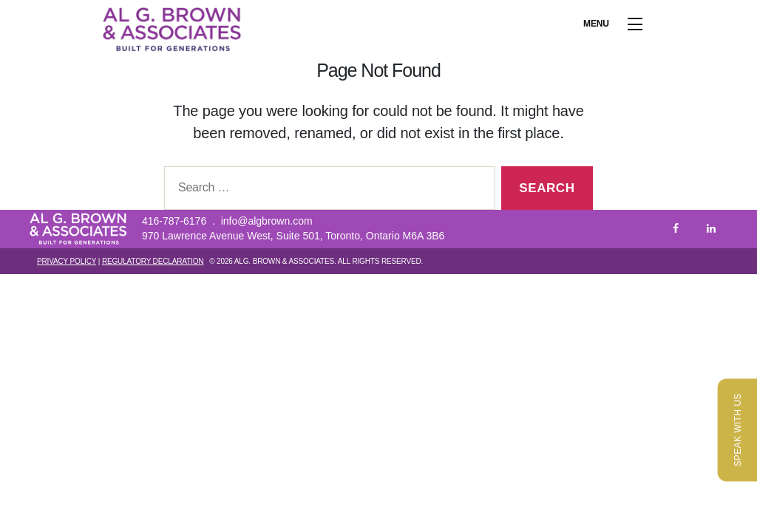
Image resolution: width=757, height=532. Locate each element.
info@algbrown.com (267, 221)
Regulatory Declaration (153, 261)
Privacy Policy (67, 261)
